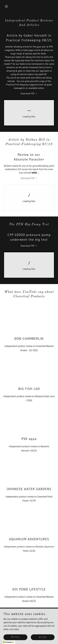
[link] (29, 93)
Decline (15, 637)
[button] (7, 6)
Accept (43, 637)
